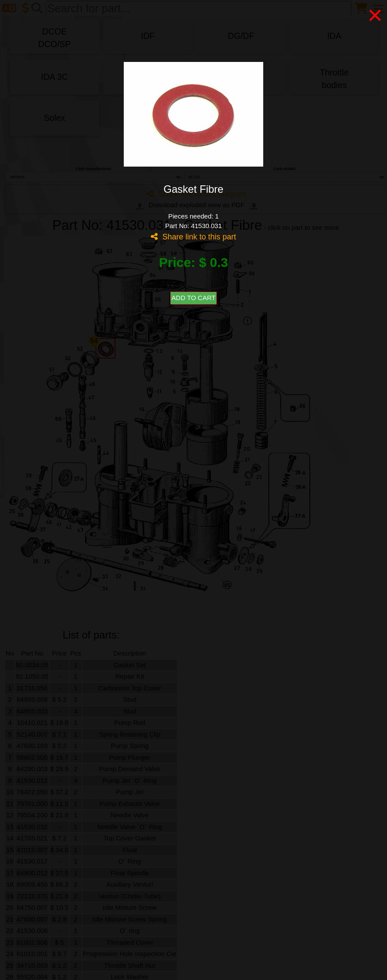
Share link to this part (193, 237)
